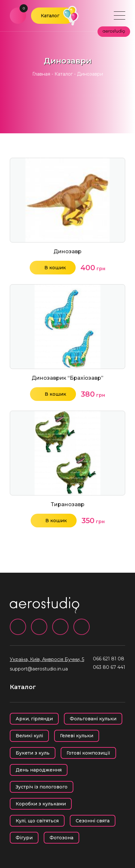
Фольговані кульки (93, 719)
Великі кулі (29, 736)
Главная (41, 74)
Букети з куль (33, 753)
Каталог (50, 16)
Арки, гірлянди (34, 719)
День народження (39, 770)
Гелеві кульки (77, 736)
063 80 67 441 (109, 667)
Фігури (24, 838)
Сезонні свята (93, 821)
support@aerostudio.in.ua (39, 669)
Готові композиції (88, 753)
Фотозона (61, 838)
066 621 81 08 (109, 659)
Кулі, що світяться (37, 821)
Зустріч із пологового (42, 787)
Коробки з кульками (41, 804)
